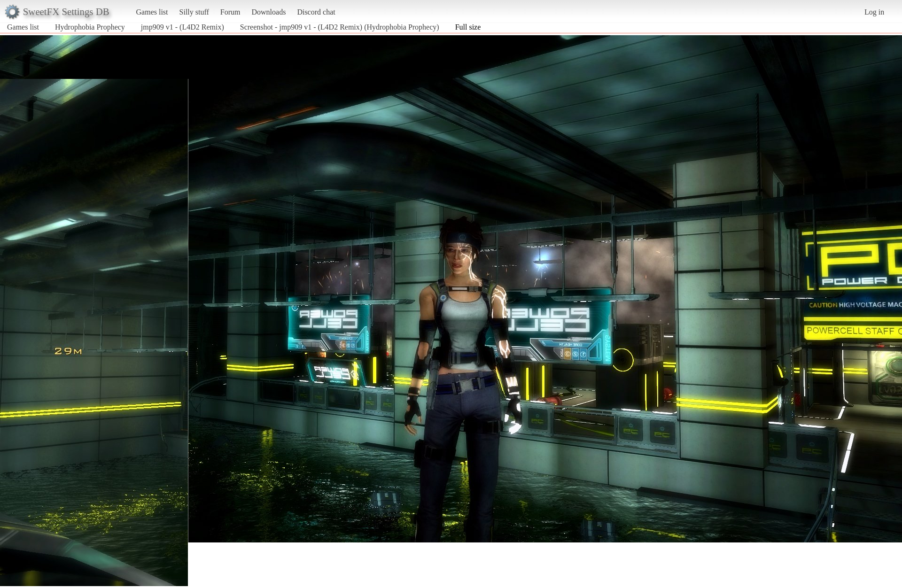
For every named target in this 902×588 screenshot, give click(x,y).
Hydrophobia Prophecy (90, 27)
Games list (152, 12)
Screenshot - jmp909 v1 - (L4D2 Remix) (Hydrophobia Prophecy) (340, 27)
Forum (230, 12)
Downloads (268, 12)
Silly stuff (194, 12)
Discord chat (316, 12)
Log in (874, 12)
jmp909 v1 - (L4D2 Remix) (183, 27)
